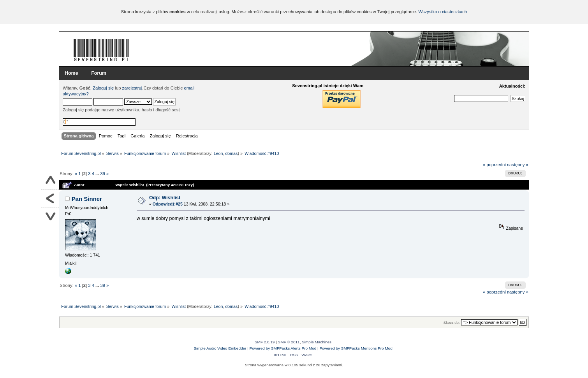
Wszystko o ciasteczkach (443, 12)
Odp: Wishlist (165, 198)
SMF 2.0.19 (265, 342)
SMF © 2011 (289, 342)
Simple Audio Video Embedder (220, 348)
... (98, 174)
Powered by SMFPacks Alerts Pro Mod (283, 348)
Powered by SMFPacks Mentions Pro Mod (356, 348)
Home (71, 73)
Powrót (50, 199)
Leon (218, 153)
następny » (518, 165)
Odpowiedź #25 (168, 204)
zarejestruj (132, 88)
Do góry (50, 181)
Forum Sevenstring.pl (102, 50)
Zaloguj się (103, 88)
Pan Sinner (87, 199)
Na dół (50, 216)
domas (231, 153)
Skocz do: (452, 323)
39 (102, 174)
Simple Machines (317, 342)
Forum (99, 73)
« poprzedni (494, 165)
